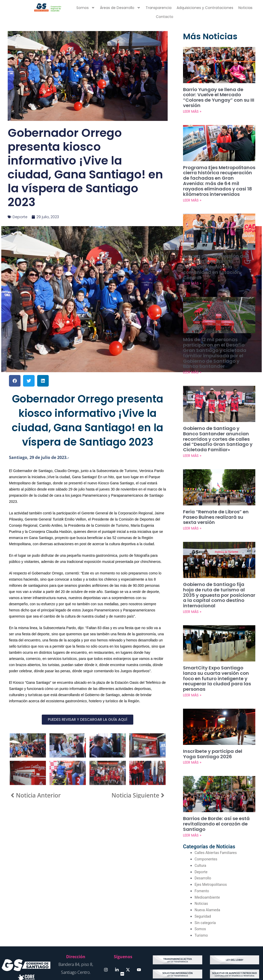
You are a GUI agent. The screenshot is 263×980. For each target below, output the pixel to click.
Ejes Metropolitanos (212, 837)
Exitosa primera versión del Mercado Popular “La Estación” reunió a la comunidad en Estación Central (219, 250)
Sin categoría (206, 875)
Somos (86, 8)
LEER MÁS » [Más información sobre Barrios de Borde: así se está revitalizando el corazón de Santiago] (192, 787)
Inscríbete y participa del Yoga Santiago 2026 (216, 708)
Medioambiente (208, 849)
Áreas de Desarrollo (120, 8)
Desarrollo (203, 830)
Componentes (207, 811)
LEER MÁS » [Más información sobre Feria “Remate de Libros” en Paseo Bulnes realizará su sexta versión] (192, 496)
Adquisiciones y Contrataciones (205, 8)
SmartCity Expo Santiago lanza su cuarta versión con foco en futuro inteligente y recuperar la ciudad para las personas (219, 636)
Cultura (201, 818)
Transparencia (159, 8)
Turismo (202, 887)
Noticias (245, 8)
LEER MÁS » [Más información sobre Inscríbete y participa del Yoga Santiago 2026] (192, 716)
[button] (15, 381)
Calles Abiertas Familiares (217, 805)
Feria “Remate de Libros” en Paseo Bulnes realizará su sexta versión (216, 486)
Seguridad (203, 868)
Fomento (202, 843)
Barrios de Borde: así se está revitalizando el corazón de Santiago (213, 777)
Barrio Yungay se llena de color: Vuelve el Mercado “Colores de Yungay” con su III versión (216, 94)
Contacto (165, 17)
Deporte (20, 217)
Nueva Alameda (208, 862)
